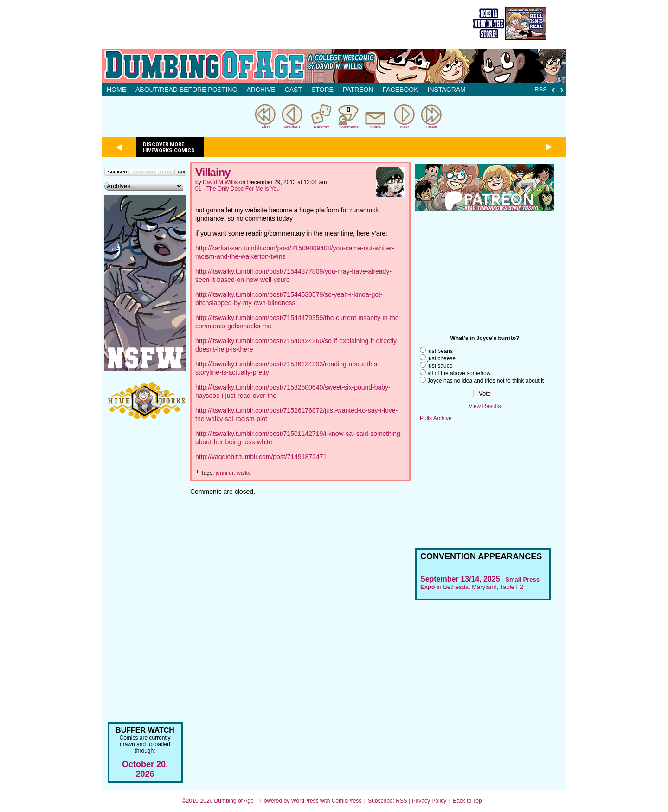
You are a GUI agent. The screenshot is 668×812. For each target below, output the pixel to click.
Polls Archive (436, 418)
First (266, 127)
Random (321, 127)
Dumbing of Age (234, 801)
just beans (440, 351)
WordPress (305, 801)
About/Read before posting (186, 90)
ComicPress (347, 801)
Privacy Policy (429, 801)
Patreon (358, 90)
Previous (292, 127)
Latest (432, 127)
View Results (485, 406)
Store (322, 90)
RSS (541, 89)
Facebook (401, 90)
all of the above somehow (459, 373)
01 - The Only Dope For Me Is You (238, 189)
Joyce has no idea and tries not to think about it (485, 381)
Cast (293, 90)
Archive (261, 90)
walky (244, 473)
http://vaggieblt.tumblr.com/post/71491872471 (261, 457)
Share (375, 127)
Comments (348, 117)
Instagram (447, 90)
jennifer (225, 473)
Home (116, 90)
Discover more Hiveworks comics (169, 147)
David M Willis (220, 182)
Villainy (213, 172)
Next (405, 127)
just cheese (441, 358)
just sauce (440, 366)
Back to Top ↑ (469, 801)
